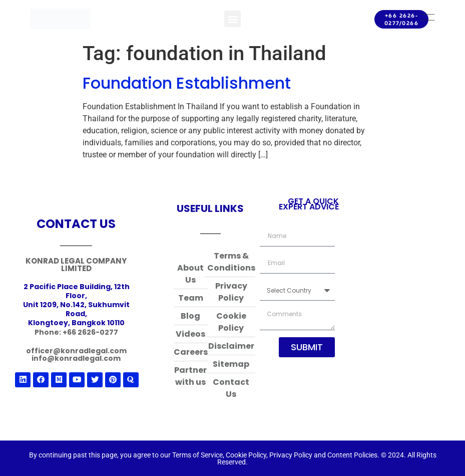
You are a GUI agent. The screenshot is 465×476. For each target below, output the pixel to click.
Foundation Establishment (187, 83)
